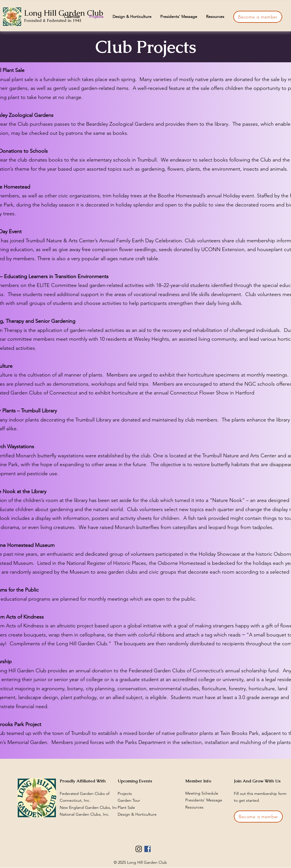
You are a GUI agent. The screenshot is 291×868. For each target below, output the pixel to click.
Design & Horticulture (137, 814)
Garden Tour (129, 800)
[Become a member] (258, 17)
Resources (194, 807)
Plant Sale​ (126, 807)
